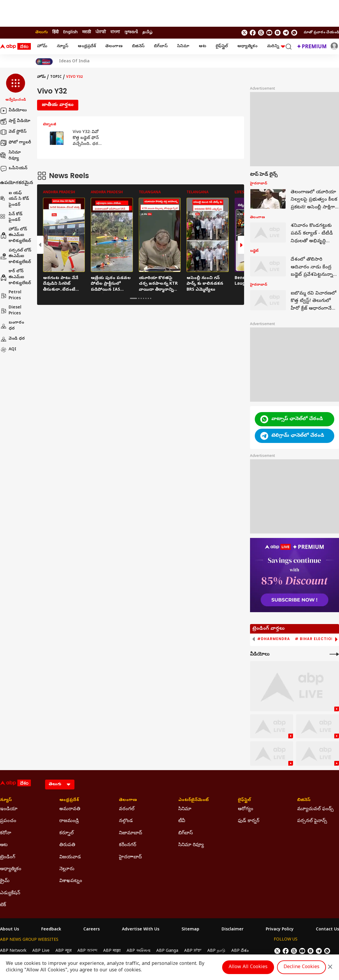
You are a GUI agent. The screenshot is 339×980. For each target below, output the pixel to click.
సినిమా (183, 46)
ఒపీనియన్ (14, 169)
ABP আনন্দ (87, 951)
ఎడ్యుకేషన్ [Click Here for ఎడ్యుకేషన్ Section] (10, 893)
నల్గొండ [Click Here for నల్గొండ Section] (126, 821)
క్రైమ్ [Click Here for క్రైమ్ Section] (5, 881)
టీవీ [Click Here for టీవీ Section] (182, 821)
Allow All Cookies (248, 967)
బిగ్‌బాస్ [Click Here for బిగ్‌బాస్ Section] (186, 833)
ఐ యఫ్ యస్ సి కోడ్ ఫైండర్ (15, 199)
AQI (8, 350)
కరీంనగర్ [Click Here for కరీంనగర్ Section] (128, 845)
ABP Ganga (167, 951)
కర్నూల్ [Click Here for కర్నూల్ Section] (66, 833)
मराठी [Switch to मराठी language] (87, 33)
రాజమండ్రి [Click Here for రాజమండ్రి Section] (69, 821)
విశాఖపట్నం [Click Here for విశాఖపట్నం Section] (71, 881)
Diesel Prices (11, 311)
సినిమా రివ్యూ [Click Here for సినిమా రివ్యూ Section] (191, 845)
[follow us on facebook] (253, 33)
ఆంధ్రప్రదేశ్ (87, 46)
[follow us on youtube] (269, 33)
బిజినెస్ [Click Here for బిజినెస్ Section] (304, 800)
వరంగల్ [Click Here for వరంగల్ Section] (127, 809)
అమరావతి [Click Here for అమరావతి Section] (70, 809)
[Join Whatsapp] (294, 33)
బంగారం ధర (12, 326)
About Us (9, 930)
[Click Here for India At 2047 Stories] (44, 62)
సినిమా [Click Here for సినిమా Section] (185, 809)
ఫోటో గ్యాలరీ (16, 143)
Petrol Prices (11, 296)
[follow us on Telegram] (286, 33)
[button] (16, 88)
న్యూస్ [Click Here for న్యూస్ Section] (6, 800)
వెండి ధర (12, 339)
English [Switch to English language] (70, 33)
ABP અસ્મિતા (139, 951)
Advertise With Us (141, 930)
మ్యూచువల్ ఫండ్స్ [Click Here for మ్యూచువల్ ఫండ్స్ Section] (315, 809)
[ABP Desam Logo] (15, 47)
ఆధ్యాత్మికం (247, 46)
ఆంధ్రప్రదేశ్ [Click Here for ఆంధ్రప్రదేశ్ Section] (69, 800)
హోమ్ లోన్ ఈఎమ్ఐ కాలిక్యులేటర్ (16, 235)
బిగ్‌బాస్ (161, 46)
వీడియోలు (13, 111)
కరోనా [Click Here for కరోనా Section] (6, 833)
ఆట (202, 46)
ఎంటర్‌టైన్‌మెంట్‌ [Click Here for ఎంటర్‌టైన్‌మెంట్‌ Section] (194, 800)
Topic (56, 77)
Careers (91, 930)
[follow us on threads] (261, 33)
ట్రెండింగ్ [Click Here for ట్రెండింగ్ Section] (8, 857)
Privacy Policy (280, 930)
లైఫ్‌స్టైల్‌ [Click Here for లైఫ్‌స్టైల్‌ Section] (244, 800)
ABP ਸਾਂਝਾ (193, 951)
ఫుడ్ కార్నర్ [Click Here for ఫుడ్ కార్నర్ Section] (249, 821)
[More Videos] (334, 654)
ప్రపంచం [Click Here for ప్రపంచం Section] (8, 821)
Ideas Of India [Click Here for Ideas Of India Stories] (74, 62)
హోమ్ (42, 46)
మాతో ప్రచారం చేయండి (321, 33)
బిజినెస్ (138, 46)
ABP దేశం (240, 951)
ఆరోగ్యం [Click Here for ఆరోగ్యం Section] (246, 809)
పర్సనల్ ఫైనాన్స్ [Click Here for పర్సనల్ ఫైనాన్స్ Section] (312, 821)
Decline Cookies (301, 967)
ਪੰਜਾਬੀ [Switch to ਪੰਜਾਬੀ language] (101, 33)
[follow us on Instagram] (278, 33)
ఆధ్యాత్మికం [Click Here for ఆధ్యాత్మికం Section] (11, 869)
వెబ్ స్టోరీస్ (13, 132)
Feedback (51, 930)
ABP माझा (112, 951)
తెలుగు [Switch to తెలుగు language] (42, 33)
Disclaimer (233, 930)
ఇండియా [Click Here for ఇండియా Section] (9, 809)
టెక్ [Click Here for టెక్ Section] (3, 905)
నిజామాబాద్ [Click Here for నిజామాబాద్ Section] (130, 833)
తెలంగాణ (114, 46)
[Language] (60, 785)
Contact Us (327, 930)
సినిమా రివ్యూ (10, 156)
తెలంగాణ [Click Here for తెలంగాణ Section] (128, 800)
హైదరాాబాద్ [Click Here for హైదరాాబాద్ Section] (130, 857)
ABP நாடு (216, 951)
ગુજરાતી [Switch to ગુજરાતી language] (131, 33)
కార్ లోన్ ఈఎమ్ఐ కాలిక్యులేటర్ (16, 277)
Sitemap (190, 930)
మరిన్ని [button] (276, 46)
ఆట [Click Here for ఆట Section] (4, 845)
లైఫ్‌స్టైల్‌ (222, 46)
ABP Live (41, 951)
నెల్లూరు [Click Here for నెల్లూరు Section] (67, 869)
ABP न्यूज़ (63, 951)
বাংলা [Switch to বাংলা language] (115, 33)
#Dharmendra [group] (274, 639)
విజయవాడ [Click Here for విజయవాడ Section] (70, 857)
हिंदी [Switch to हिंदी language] (55, 33)
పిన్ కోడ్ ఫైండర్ (11, 217)
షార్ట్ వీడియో (15, 121)
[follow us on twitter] (244, 33)
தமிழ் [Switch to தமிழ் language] (147, 33)
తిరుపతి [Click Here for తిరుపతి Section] (67, 845)
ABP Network (13, 951)
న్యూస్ (62, 46)
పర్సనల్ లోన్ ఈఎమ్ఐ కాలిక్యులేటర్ (16, 257)
